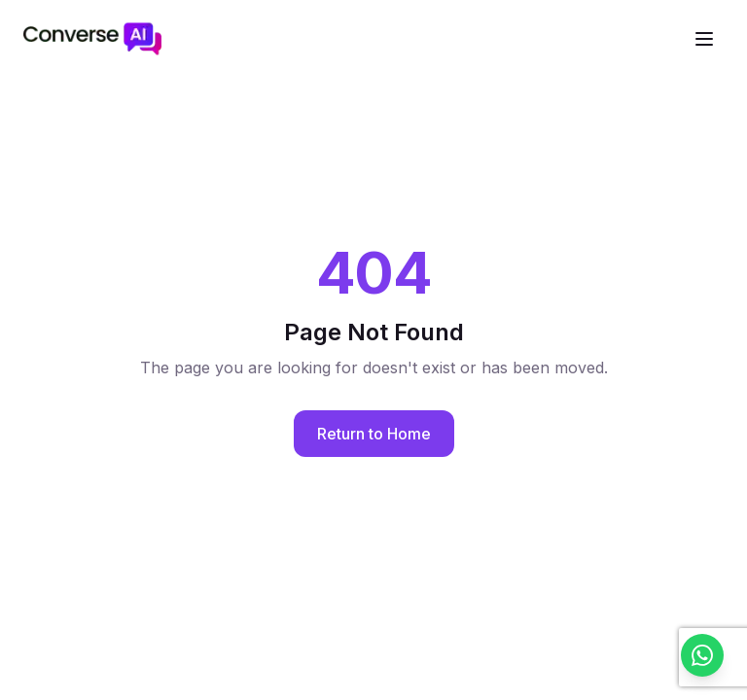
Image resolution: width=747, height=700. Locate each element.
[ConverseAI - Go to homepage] (92, 39)
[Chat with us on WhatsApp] (702, 655)
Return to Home (374, 434)
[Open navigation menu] (704, 39)
